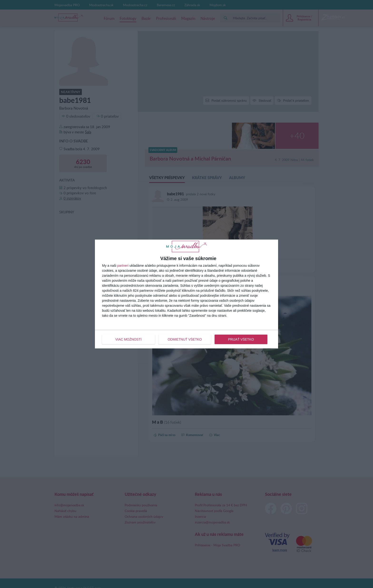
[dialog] (186, 294)
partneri (123, 266)
